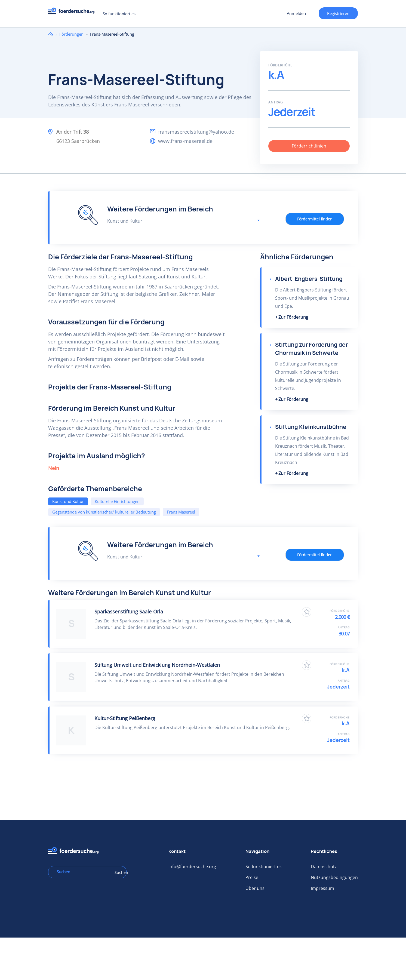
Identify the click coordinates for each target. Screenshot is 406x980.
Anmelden (296, 13)
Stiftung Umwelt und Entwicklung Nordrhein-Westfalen (157, 665)
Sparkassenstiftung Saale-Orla (129, 612)
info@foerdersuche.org (192, 867)
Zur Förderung (293, 317)
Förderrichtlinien (309, 146)
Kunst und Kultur (68, 501)
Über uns (255, 888)
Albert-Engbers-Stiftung (309, 279)
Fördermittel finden (315, 219)
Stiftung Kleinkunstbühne (311, 427)
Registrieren (338, 13)
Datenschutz (324, 867)
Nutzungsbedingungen (334, 877)
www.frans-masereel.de (185, 141)
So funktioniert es (119, 14)
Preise (252, 877)
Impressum (322, 888)
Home (51, 34)
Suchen (119, 872)
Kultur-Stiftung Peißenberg (125, 718)
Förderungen (71, 34)
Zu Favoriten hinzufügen (307, 612)
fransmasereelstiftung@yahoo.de (196, 132)
